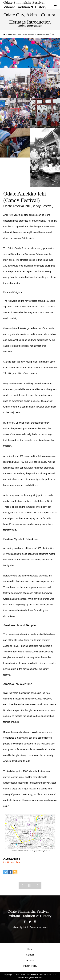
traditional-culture (12, 862)
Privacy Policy (30, 966)
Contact (30, 955)
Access (30, 960)
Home (30, 949)
